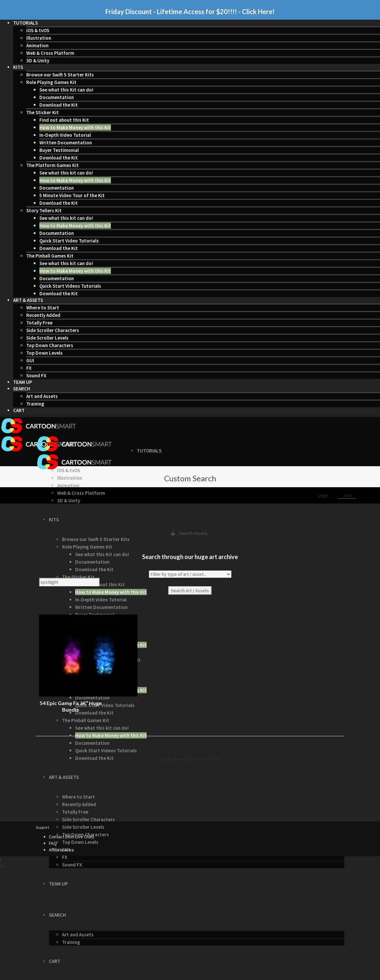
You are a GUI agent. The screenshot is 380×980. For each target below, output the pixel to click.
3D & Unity (38, 61)
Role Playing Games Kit (51, 82)
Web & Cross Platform (50, 53)
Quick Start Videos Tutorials (70, 286)
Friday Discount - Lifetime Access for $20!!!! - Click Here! (190, 11)
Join (347, 495)
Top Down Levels (44, 353)
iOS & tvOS (38, 30)
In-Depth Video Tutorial (65, 135)
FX (29, 368)
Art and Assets (42, 396)
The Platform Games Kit (53, 165)
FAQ (53, 843)
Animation (37, 45)
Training (35, 404)
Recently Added (43, 315)
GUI (30, 360)
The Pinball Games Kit (50, 256)
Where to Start (43, 308)
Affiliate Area (61, 850)
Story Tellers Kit (44, 210)
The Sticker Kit (42, 112)
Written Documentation (66, 143)
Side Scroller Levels (47, 338)
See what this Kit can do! (66, 90)
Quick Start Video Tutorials (69, 241)
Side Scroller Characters (53, 330)
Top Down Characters (50, 345)
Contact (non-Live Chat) (72, 837)
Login (323, 495)
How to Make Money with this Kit (75, 127)
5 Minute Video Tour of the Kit (72, 195)
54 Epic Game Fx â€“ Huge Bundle (71, 706)
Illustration (39, 38)
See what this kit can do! (66, 173)
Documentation (57, 97)
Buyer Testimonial (59, 150)
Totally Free (39, 323)
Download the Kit (59, 105)
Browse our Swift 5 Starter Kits (60, 75)
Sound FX (36, 375)
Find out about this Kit (64, 120)
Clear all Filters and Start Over (190, 759)
